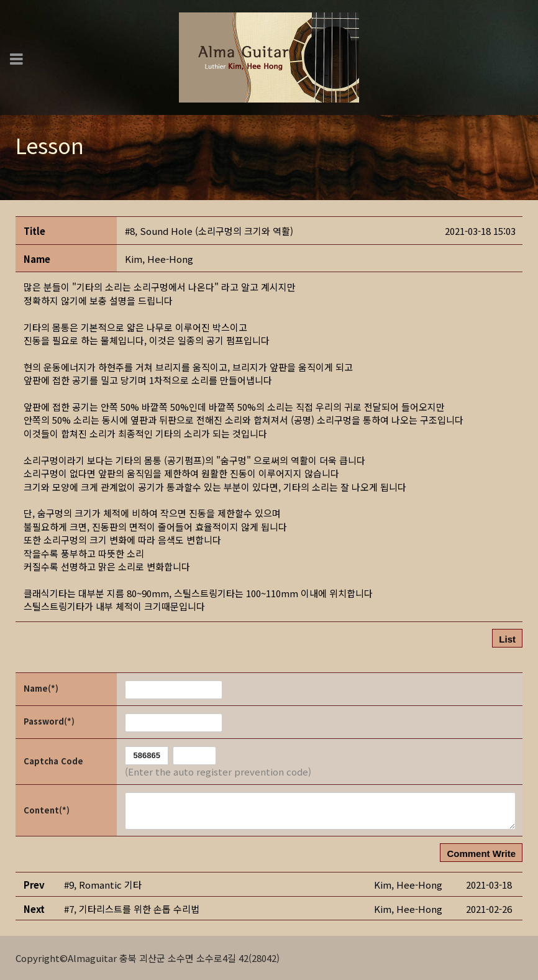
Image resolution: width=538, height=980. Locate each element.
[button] (159, 259)
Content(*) (47, 810)
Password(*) (49, 721)
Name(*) (41, 688)
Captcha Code (53, 761)
